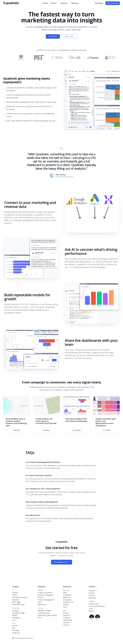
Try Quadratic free (62, 562)
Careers (67, 625)
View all (14, 620)
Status (92, 611)
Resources (76, 3)
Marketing (42, 605)
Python (15, 626)
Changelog (67, 600)
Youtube (93, 591)
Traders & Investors (45, 593)
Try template (77, 430)
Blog (65, 593)
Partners (66, 615)
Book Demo (99, 3)
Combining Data (44, 613)
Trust (92, 609)
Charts (15, 595)
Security (67, 622)
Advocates (92, 598)
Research (16, 600)
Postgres (16, 611)
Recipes (66, 605)
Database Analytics (45, 611)
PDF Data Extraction (20, 597)
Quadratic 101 (68, 602)
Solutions (65, 3)
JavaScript (16, 633)
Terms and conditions (97, 606)
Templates (67, 595)
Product (54, 3)
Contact (91, 593)
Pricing (45, 3)
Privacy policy (94, 604)
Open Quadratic (113, 3)
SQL (14, 628)
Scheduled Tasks (18, 605)
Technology (68, 620)
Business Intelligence (46, 595)
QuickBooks (19, 613)
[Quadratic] (11, 3)
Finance (41, 597)
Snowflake (16, 618)
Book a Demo (69, 36)
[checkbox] (4, 89)
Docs (66, 607)
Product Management (46, 600)
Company (67, 618)
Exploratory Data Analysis (47, 615)
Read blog (17, 430)
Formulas (16, 630)
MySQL (15, 615)
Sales (40, 602)
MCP (16, 602)
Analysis (15, 593)
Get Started (53, 36)
